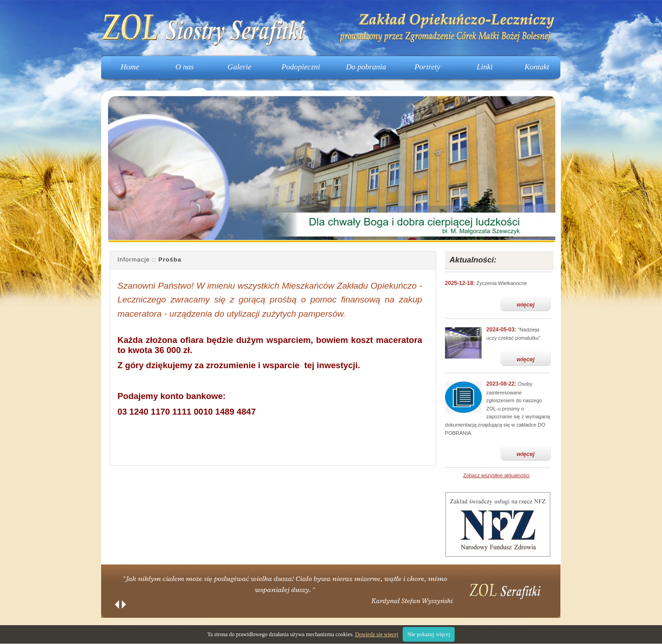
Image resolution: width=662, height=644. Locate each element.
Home (130, 67)
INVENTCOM (506, 624)
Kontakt (537, 67)
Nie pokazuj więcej (429, 634)
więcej (526, 305)
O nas (185, 67)
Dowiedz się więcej (377, 634)
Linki (485, 67)
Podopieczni (301, 67)
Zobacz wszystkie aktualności (496, 475)
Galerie (240, 67)
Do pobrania (366, 67)
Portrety (427, 67)
